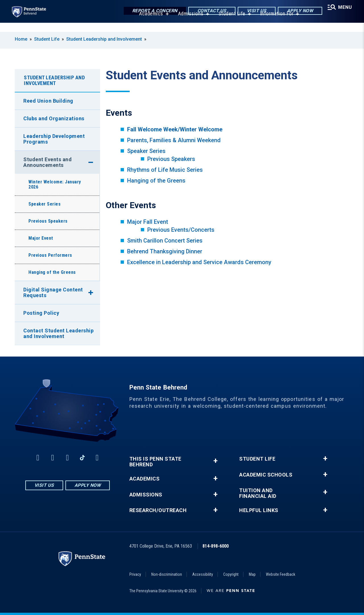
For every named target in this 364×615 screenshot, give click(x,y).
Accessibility (203, 574)
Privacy (135, 574)
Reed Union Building (48, 101)
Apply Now (297, 11)
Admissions (189, 23)
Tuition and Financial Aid (258, 493)
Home (21, 39)
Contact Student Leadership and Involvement (58, 333)
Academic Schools (266, 475)
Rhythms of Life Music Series (165, 170)
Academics (149, 23)
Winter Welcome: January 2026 (55, 184)
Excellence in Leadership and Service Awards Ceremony (199, 262)
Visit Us (254, 11)
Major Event (41, 238)
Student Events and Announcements (47, 162)
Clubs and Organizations (54, 118)
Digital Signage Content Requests (53, 292)
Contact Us (209, 11)
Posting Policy (41, 313)
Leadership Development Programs (54, 139)
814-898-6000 (216, 546)
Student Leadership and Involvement (104, 39)
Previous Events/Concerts (181, 230)
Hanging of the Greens (156, 181)
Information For (275, 23)
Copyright (231, 574)
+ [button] (215, 461)
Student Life (230, 23)
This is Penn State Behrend (155, 462)
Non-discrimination (167, 574)
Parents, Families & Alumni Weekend (174, 140)
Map (252, 574)
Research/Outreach (158, 510)
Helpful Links (259, 510)
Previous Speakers (171, 159)
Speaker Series (146, 151)
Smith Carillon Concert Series (165, 241)
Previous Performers (50, 255)
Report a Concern (152, 11)
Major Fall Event (148, 222)
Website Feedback (281, 574)
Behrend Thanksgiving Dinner (165, 251)
